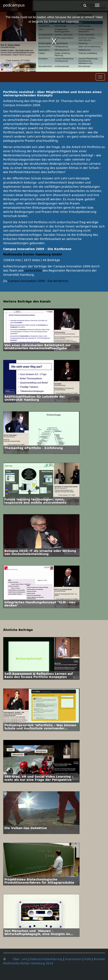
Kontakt (99, 959)
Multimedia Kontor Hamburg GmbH (32, 255)
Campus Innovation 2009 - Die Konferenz (38, 281)
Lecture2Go (33, 271)
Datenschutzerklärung (46, 959)
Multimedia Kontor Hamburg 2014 (28, 963)
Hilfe (88, 959)
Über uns (20, 959)
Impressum (73, 959)
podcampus (14, 5)
